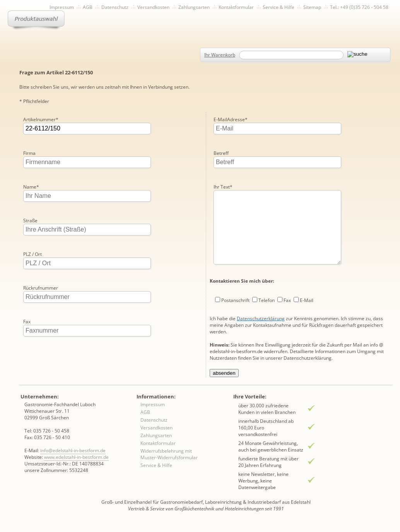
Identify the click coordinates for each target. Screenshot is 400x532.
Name (31, 187)
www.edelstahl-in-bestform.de (76, 463)
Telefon (267, 282)
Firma (29, 153)
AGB (88, 7)
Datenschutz (115, 7)
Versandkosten (153, 7)
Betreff (221, 119)
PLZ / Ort (32, 254)
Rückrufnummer (41, 288)
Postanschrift (235, 282)
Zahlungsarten (194, 7)
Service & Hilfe (279, 7)
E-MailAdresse (40, 355)
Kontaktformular (236, 7)
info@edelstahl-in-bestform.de (73, 457)
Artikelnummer (41, 119)
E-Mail (307, 282)
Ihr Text (223, 153)
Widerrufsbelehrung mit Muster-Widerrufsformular (169, 460)
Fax (27, 322)
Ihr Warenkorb (220, 55)
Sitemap (312, 7)
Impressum (62, 7)
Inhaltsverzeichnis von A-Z (97, 20)
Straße (30, 221)
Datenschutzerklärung (261, 300)
